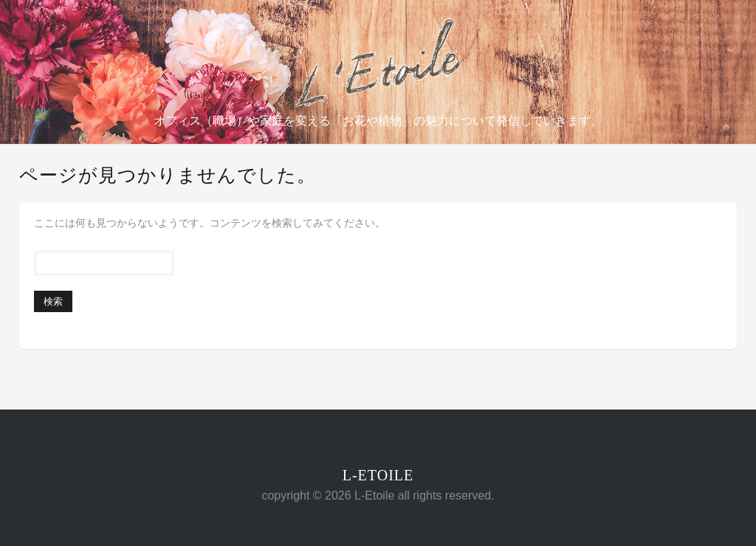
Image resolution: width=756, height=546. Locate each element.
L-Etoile (378, 475)
